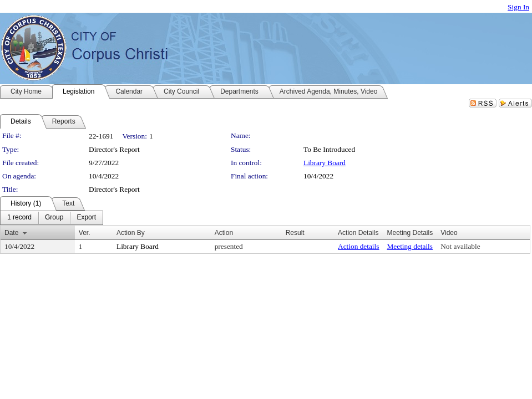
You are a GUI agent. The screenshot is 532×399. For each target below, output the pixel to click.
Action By (131, 233)
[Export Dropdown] (86, 218)
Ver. (85, 233)
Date (11, 233)
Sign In (518, 7)
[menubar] (52, 218)
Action (224, 233)
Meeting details (410, 246)
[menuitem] (19, 218)
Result (295, 233)
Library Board (325, 163)
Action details (358, 246)
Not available (460, 246)
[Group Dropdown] (54, 218)
